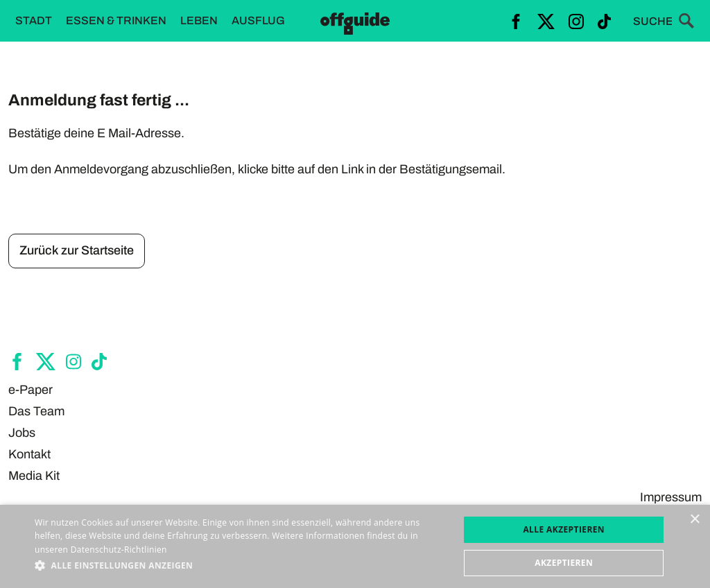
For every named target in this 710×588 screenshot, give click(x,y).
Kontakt (29, 454)
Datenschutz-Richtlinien (119, 550)
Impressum (671, 497)
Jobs (22, 433)
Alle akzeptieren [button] (564, 529)
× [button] (694, 520)
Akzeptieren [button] (564, 563)
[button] (241, 566)
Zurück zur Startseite (77, 250)
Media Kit (34, 476)
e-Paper (31, 390)
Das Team (36, 411)
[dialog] (355, 546)
